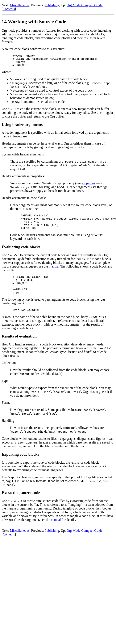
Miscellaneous (20, 5)
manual (54, 272)
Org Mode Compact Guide (85, 5)
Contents (9, 9)
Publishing (52, 5)
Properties (88, 186)
